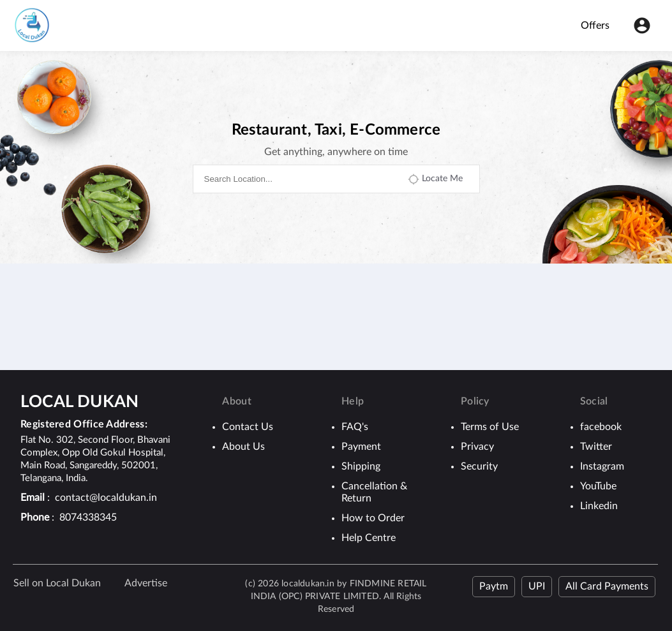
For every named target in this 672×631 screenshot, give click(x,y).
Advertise (146, 583)
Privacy (477, 447)
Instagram (602, 466)
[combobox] (300, 179)
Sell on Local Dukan (57, 583)
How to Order (373, 518)
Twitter (596, 447)
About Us (243, 447)
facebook (601, 427)
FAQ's (355, 427)
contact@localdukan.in (106, 498)
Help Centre (369, 538)
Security (479, 466)
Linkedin (599, 506)
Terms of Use (490, 427)
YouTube (598, 486)
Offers (595, 26)
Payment (361, 447)
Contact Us (248, 427)
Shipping (361, 466)
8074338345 (88, 517)
